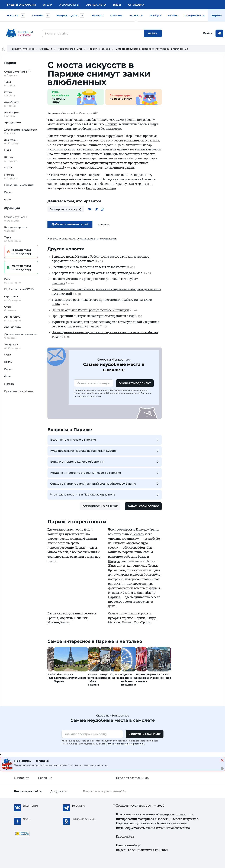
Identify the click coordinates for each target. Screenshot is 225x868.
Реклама (28, 791)
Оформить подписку (135, 383)
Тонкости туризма (22, 49)
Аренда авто (96, 5)
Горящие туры (21, 252)
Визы (117, 5)
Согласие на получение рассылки (125, 744)
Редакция (45, 778)
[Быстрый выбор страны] (48, 15)
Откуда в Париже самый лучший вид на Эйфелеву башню (105, 484)
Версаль (138, 534)
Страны (38, 15)
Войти (208, 33)
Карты (173, 15)
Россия (13, 15)
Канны (127, 622)
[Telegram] (96, 209)
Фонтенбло (152, 575)
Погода (155, 15)
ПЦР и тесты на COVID (19, 289)
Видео (8, 192)
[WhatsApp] (102, 209)
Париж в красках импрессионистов (159, 676)
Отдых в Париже (116, 676)
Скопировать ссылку (66, 209)
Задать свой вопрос (143, 506)
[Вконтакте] (90, 209)
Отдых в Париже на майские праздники (129, 680)
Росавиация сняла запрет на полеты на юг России (89, 267)
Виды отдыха (67, 15)
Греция (53, 618)
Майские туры (21, 268)
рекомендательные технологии (96, 239)
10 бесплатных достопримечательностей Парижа (71, 678)
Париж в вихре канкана (142, 678)
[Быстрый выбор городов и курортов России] (23, 15)
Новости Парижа (99, 49)
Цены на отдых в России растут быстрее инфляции (90, 310)
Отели (48, 5)
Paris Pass (51, 676)
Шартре (114, 561)
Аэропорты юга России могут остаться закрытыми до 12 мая (97, 273)
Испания (81, 618)
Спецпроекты (195, 15)
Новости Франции (70, 49)
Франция (46, 49)
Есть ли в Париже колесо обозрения (105, 462)
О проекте (22, 778)
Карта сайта (125, 837)
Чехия (65, 622)
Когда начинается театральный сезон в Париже (105, 473)
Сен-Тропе (142, 622)
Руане (142, 557)
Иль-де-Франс (147, 529)
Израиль (66, 618)
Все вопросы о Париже (100, 506)
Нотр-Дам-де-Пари (101, 188)
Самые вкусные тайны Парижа (94, 680)
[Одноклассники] (86, 819)
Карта (8, 168)
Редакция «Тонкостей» (62, 113)
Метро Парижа (105, 676)
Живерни (115, 566)
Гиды (7, 150)
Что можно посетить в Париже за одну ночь (105, 495)
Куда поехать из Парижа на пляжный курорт (105, 451)
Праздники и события (19, 185)
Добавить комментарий (70, 224)
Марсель (114, 622)
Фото (8, 200)
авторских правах (173, 814)
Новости (136, 15)
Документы (59, 791)
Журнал (97, 15)
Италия (53, 622)
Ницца (151, 618)
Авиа (69, 5)
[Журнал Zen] (37, 819)
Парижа (111, 124)
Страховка (136, 5)
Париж (10, 63)
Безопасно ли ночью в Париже (105, 440)
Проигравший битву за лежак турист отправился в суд (93, 316)
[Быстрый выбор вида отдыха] (82, 15)
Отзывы (116, 15)
